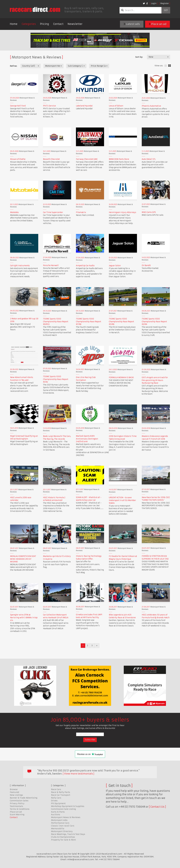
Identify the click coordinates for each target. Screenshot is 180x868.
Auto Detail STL (149, 159)
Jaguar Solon (115, 266)
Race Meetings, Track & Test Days (68, 834)
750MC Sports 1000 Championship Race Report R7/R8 (89, 322)
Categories (29, 24)
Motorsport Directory (62, 831)
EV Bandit (146, 265)
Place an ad (158, 24)
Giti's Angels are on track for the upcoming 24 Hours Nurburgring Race (155, 380)
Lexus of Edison (116, 106)
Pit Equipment (58, 803)
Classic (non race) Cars (63, 826)
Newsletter (75, 24)
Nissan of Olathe (18, 159)
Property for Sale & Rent (63, 840)
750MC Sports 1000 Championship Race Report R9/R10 (56, 322)
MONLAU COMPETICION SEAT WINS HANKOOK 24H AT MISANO (23, 559)
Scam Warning (17, 815)
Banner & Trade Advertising (24, 798)
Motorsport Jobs (59, 820)
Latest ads (132, 24)
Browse (14, 789)
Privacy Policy (17, 803)
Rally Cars (56, 798)
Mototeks (14, 212)
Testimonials (16, 806)
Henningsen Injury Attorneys (122, 212)
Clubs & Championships (63, 837)
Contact (58, 24)
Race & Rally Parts (61, 792)
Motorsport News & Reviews (66, 817)
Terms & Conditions (20, 809)
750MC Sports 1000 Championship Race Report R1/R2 (56, 379)
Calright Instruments (20, 266)
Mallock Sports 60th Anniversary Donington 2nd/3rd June (87, 439)
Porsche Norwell (51, 265)
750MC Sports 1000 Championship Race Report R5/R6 (121, 322)
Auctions (56, 815)
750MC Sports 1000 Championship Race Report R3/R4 (154, 322)
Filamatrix (81, 212)
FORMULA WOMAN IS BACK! (121, 377)
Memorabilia (58, 829)
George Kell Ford (18, 106)
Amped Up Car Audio (85, 266)
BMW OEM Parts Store (119, 159)
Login (154, 3)
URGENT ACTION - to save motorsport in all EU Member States (122, 500)
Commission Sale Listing (63, 809)
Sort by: (139, 57)
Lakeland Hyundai (84, 106)
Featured (14, 792)
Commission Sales (19, 801)
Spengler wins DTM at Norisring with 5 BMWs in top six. (24, 618)
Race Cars (56, 789)
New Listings (16, 795)
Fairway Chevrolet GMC (87, 159)
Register (165, 3)
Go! (166, 10)
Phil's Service (49, 106)
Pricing (45, 24)
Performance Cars (60, 823)
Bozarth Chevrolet (51, 159)
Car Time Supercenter (53, 212)
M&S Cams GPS (149, 212)
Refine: (13, 66)
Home (14, 24)
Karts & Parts (58, 812)
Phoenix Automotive (151, 106)
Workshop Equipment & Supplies (68, 806)
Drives (54, 801)
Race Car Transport (61, 795)
